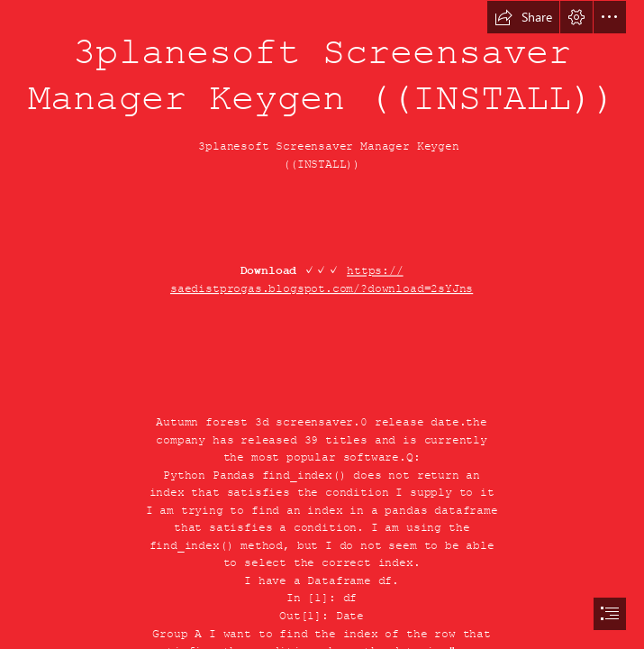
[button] (523, 17)
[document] (322, 324)
